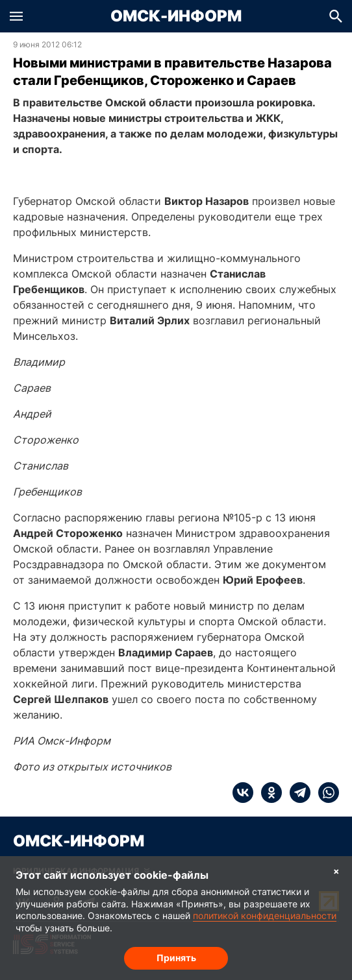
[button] (16, 16)
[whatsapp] (325, 793)
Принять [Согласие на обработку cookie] (176, 958)
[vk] (243, 793)
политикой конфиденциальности (265, 915)
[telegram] (296, 793)
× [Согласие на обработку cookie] (336, 871)
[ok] (268, 793)
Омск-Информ (176, 16)
